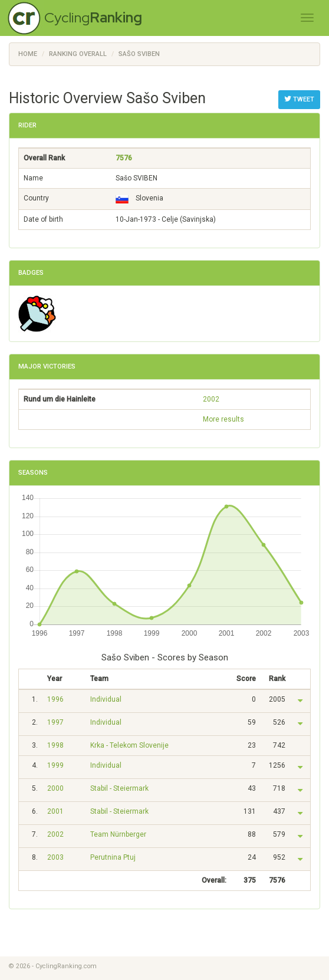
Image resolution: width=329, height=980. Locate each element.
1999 (55, 765)
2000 (55, 788)
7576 (124, 158)
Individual (106, 699)
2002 (211, 399)
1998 (55, 745)
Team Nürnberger (118, 834)
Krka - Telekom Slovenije (129, 745)
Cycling (93, 17)
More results (223, 419)
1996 (55, 699)
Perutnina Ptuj (113, 857)
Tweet (299, 99)
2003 (55, 857)
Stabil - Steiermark (119, 788)
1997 (55, 722)
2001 (55, 811)
